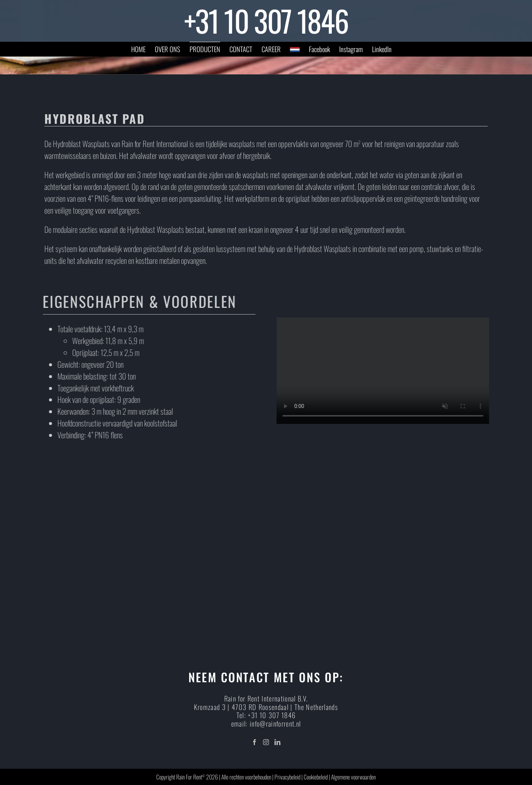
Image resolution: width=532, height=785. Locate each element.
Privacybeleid (287, 777)
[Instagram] (266, 742)
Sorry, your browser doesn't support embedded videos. (385, 371)
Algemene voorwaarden (353, 777)
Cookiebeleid (316, 777)
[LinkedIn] (277, 742)
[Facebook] (255, 742)
